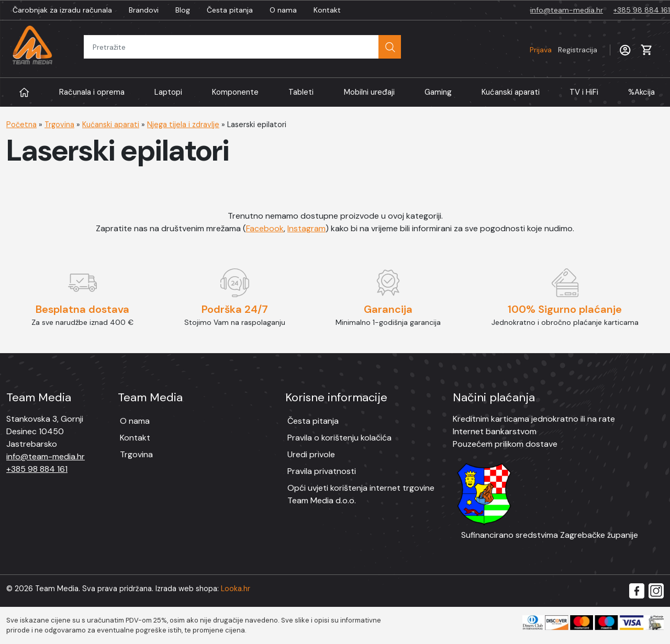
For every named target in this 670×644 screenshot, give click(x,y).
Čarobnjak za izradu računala (62, 10)
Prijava (563, 50)
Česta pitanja (230, 10)
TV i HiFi (584, 92)
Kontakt (327, 10)
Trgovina (59, 125)
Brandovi (144, 10)
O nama (283, 10)
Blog (183, 10)
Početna (21, 125)
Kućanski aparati (511, 92)
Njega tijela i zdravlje (183, 125)
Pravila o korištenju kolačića (339, 438)
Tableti (301, 92)
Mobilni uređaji (369, 92)
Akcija (641, 92)
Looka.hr (236, 589)
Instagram (306, 228)
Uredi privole (311, 454)
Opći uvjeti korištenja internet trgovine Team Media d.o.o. (361, 494)
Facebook (265, 228)
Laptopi (168, 92)
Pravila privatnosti (322, 471)
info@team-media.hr (567, 10)
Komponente (235, 92)
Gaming (438, 92)
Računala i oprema (92, 92)
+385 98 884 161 (642, 10)
